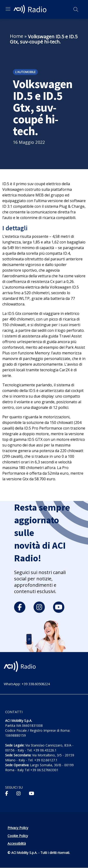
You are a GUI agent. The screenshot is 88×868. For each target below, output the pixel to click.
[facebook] (20, 607)
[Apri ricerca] (76, 9)
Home (17, 36)
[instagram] (39, 607)
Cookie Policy (18, 836)
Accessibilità (17, 843)
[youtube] (59, 607)
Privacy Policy (18, 828)
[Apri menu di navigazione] (8, 9)
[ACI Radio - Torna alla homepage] (31, 9)
